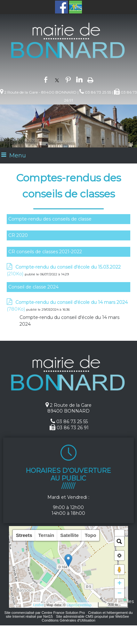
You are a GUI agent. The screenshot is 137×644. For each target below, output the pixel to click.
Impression (90, 80)
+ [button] (120, 584)
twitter (57, 79)
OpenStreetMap (79, 605)
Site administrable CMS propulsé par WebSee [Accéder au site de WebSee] (93, 616)
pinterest (68, 79)
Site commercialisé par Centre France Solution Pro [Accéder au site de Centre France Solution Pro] (44, 613)
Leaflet (38, 605)
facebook (46, 79)
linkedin (79, 79)
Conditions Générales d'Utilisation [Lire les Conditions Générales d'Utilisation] (68, 620)
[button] (119, 535)
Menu (18, 155)
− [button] (120, 594)
